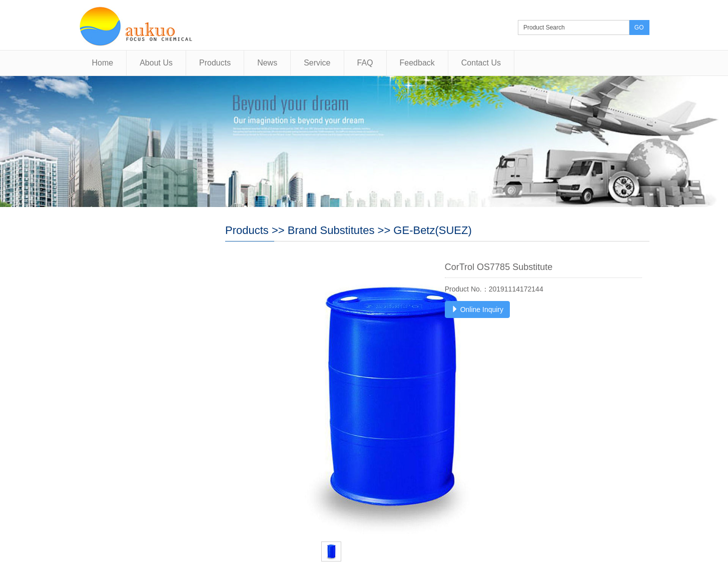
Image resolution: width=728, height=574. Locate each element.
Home (103, 63)
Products (215, 63)
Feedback (417, 63)
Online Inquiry (477, 309)
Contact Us (481, 63)
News (267, 63)
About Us (156, 63)
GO (639, 27)
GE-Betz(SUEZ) (432, 230)
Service (317, 63)
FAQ (365, 63)
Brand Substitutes (331, 230)
